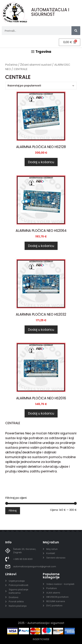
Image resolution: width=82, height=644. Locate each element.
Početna (11, 65)
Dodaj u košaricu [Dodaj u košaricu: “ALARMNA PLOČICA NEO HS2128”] (41, 162)
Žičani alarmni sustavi (36, 65)
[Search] (76, 31)
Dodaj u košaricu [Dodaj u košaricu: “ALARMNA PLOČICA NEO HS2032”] (41, 330)
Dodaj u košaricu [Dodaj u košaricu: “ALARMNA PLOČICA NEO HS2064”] (41, 246)
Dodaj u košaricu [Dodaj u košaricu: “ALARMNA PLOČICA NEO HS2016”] (41, 413)
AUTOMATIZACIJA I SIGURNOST (50, 12)
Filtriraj (13, 511)
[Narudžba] (41, 86)
